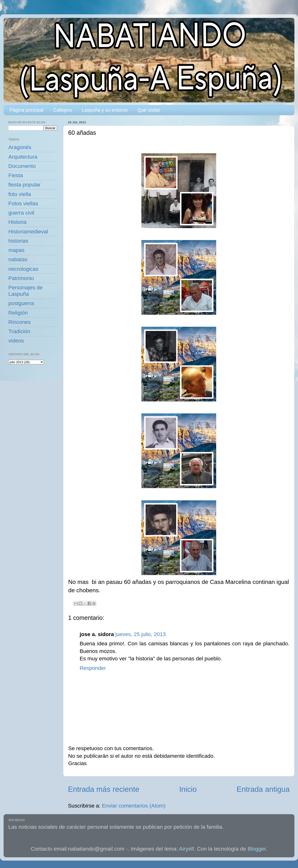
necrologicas (23, 269)
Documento (22, 166)
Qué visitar (149, 110)
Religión (18, 313)
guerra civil (21, 213)
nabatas (18, 259)
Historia (17, 222)
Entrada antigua (263, 789)
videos (16, 341)
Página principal (26, 110)
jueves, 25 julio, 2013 (141, 634)
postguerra (21, 303)
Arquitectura (23, 157)
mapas (16, 250)
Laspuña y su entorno (105, 110)
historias (18, 241)
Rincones (20, 322)
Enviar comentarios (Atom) (134, 806)
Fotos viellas (23, 203)
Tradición (19, 331)
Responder (93, 668)
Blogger (257, 849)
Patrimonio (21, 278)
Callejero (63, 110)
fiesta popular (24, 185)
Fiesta (16, 175)
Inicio (188, 789)
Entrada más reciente (104, 789)
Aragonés (20, 147)
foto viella (20, 194)
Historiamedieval (28, 232)
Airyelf (187, 849)
